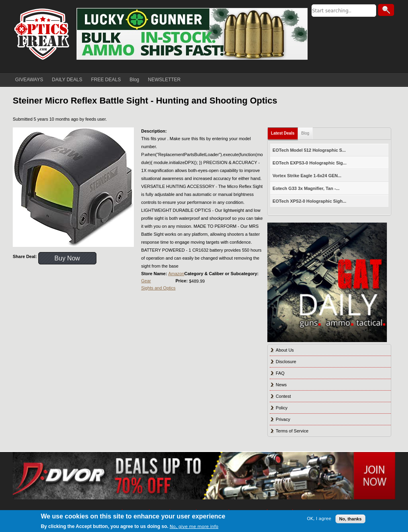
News (281, 385)
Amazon (176, 274)
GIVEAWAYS (29, 80)
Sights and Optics (158, 288)
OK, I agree (319, 519)
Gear (146, 281)
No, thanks (350, 519)
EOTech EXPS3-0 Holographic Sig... (310, 163)
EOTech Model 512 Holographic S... (309, 150)
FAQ (280, 373)
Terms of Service (292, 431)
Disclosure (286, 362)
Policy (281, 408)
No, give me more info (194, 527)
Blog (134, 80)
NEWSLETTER (164, 80)
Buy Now (67, 258)
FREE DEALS (106, 80)
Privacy (283, 419)
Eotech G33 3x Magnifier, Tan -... (306, 188)
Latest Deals (283, 133)
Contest (283, 396)
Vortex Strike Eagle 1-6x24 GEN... (307, 176)
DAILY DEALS (67, 80)
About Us (285, 350)
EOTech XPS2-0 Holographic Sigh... (309, 201)
